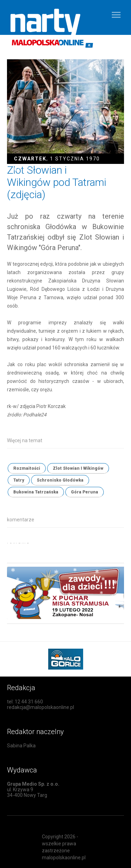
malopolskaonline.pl (64, 858)
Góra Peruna (85, 492)
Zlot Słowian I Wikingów (78, 468)
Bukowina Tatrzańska (36, 492)
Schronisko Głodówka (60, 480)
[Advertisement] (69, 552)
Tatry (19, 480)
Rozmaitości (27, 468)
